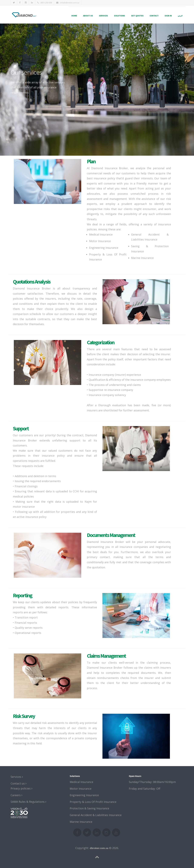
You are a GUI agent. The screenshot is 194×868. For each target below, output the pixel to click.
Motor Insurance (81, 789)
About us (88, 16)
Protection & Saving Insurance (89, 808)
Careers (16, 795)
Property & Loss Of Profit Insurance (93, 802)
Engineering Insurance (84, 795)
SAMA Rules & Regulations (28, 802)
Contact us (18, 783)
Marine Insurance (81, 822)
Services (103, 16)
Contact (154, 16)
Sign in (168, 16)
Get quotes (137, 16)
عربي (180, 16)
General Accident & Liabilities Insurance (96, 815)
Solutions (120, 16)
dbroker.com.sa (99, 848)
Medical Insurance (81, 782)
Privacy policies (21, 788)
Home (74, 16)
